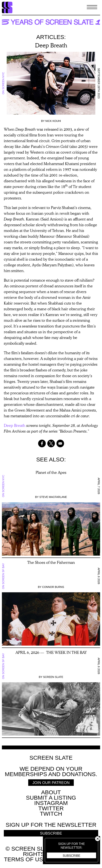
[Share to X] (51, 443)
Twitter (51, 808)
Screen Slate (53, 677)
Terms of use (25, 859)
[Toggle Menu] (92, 7)
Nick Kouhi (53, 121)
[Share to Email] (60, 443)
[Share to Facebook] (42, 443)
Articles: (51, 37)
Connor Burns (53, 587)
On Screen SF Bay (3, 576)
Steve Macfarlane (53, 497)
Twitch (51, 814)
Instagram (51, 803)
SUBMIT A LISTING (51, 798)
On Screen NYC (3, 83)
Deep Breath (15, 425)
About (51, 792)
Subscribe (71, 856)
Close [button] (98, 839)
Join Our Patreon (51, 783)
